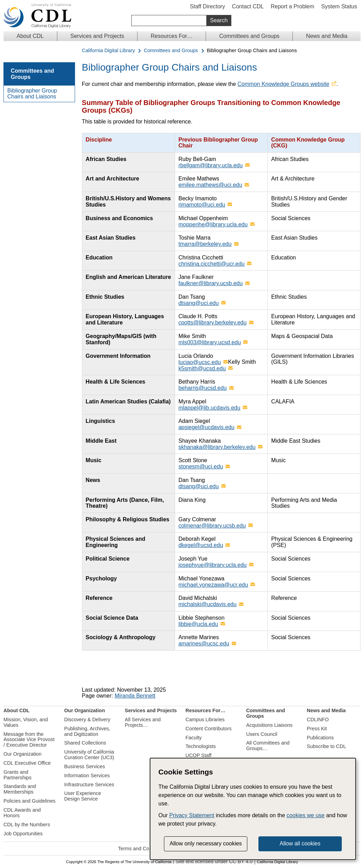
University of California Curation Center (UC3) (89, 755)
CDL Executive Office (27, 763)
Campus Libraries (205, 720)
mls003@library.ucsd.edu (210, 342)
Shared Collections (85, 743)
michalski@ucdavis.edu (208, 604)
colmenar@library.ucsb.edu (212, 526)
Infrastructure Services (89, 785)
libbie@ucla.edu (198, 624)
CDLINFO (318, 720)
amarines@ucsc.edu (204, 644)
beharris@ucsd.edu (203, 388)
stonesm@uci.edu (201, 467)
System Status (339, 6)
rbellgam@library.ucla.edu (211, 165)
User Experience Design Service (83, 796)
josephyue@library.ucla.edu (213, 565)
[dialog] (253, 809)
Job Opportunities (23, 834)
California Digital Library (109, 51)
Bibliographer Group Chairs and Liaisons (32, 94)
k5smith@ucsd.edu (202, 368)
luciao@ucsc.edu (200, 362)
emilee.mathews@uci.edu (210, 185)
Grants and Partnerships (18, 775)
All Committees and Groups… (268, 746)
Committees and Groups (249, 36)
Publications (320, 738)
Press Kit (317, 729)
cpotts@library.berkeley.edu (213, 323)
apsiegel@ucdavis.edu (206, 427)
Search (219, 20)
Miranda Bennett (135, 696)
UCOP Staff (198, 755)
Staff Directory (208, 6)
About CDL (30, 36)
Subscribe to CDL (326, 746)
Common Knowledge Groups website (283, 84)
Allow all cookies (300, 843)
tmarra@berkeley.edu (205, 244)
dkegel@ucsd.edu (201, 545)
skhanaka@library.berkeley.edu (217, 447)
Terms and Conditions (142, 849)
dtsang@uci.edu (199, 303)
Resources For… (172, 36)
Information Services (87, 775)
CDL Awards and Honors (22, 813)
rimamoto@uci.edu (202, 205)
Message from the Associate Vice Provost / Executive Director (29, 740)
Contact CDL (248, 6)
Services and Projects (97, 36)
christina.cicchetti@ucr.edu (212, 264)
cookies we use (305, 815)
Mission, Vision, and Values (26, 722)
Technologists (201, 746)
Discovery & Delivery (87, 720)
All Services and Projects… (143, 722)
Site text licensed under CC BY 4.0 (214, 862)
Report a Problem (292, 6)
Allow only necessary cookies (206, 843)
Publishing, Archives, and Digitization (87, 731)
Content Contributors (209, 729)
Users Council (262, 734)
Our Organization (23, 754)
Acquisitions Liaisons (270, 725)
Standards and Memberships (20, 789)
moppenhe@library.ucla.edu (213, 224)
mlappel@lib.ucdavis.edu (209, 408)
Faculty (193, 738)
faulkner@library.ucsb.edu (211, 283)
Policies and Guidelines (30, 801)
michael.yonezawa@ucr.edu (213, 585)
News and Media (327, 36)
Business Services (85, 766)
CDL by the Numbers (27, 825)
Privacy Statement (192, 815)
